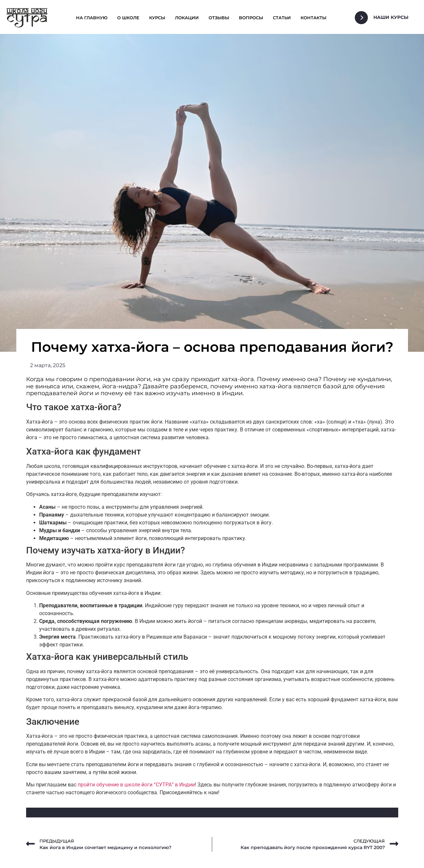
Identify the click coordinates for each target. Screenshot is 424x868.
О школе (128, 18)
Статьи (282, 18)
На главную (92, 18)
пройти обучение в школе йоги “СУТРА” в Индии (136, 785)
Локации (187, 18)
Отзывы (219, 18)
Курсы (157, 18)
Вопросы (251, 18)
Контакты (314, 18)
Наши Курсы (391, 17)
